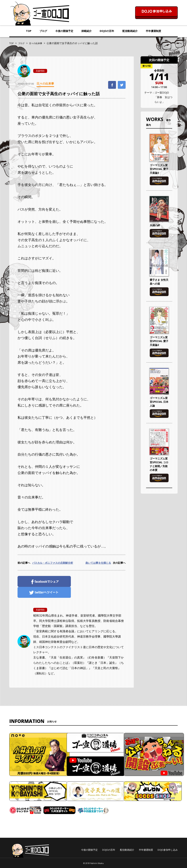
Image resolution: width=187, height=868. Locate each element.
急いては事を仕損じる (98, 563)
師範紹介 (87, 31)
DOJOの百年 (107, 31)
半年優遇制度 (153, 31)
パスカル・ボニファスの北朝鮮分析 (53, 563)
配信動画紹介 (130, 31)
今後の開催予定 (64, 31)
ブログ (43, 31)
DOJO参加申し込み (168, 850)
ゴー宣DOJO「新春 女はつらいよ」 (163, 97)
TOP (29, 31)
